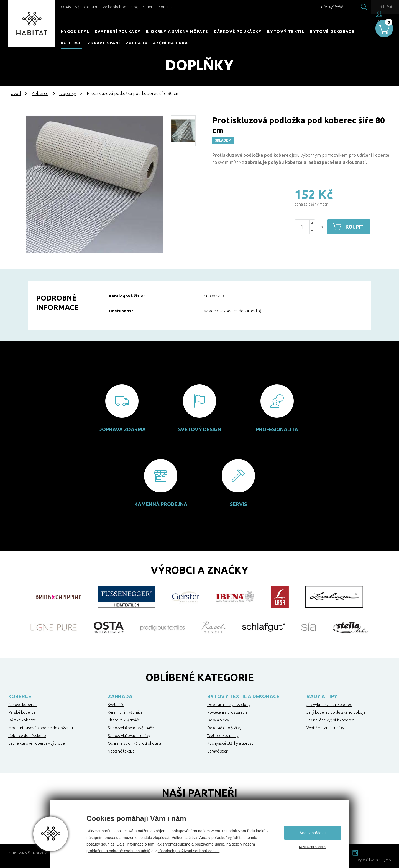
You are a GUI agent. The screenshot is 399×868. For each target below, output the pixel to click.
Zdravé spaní (104, 43)
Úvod (16, 93)
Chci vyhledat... (321, 7)
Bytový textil (286, 32)
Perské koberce (22, 712)
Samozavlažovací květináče (131, 728)
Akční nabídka (170, 43)
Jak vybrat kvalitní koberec (329, 705)
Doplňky (68, 93)
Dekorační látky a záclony (229, 705)
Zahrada (137, 43)
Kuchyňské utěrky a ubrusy (230, 743)
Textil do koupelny (223, 736)
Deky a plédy (218, 720)
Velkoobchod (114, 7)
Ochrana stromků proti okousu (134, 743)
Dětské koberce (22, 720)
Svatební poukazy (118, 32)
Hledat (352, 7)
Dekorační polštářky (224, 728)
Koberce (71, 43)
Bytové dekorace (332, 32)
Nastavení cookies (313, 847)
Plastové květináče (124, 720)
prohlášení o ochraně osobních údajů (118, 851)
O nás (66, 7)
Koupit (355, 227)
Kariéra (148, 7)
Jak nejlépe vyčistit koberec (330, 720)
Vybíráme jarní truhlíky (325, 728)
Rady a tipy (322, 696)
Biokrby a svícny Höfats (177, 32)
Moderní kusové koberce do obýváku (41, 728)
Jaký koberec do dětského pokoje (336, 712)
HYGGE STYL (75, 32)
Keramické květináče (125, 712)
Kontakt (165, 7)
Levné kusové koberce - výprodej (37, 743)
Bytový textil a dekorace (243, 696)
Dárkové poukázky (238, 32)
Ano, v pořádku (313, 833)
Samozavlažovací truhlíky (129, 736)
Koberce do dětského (27, 736)
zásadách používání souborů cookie (189, 851)
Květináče (116, 705)
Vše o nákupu (87, 7)
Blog (134, 7)
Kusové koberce (22, 705)
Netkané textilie (121, 751)
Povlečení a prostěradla (227, 712)
